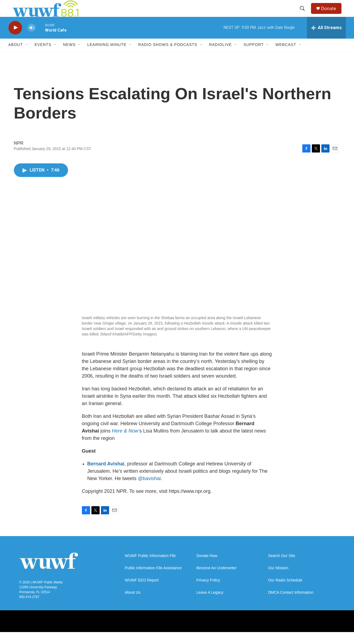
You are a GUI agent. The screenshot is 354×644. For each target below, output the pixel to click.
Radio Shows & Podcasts (168, 57)
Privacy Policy (208, 592)
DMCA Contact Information (291, 604)
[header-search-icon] (305, 14)
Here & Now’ (126, 443)
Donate (332, 14)
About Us (133, 604)
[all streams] (326, 39)
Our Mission (278, 580)
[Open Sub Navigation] (27, 57)
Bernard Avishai (106, 476)
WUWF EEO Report (142, 592)
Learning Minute (107, 57)
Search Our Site (282, 568)
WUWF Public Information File (150, 568)
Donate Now (207, 568)
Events (43, 57)
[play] (15, 40)
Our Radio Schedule (285, 592)
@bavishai (149, 490)
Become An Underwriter (217, 580)
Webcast (286, 57)
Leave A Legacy (210, 604)
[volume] (32, 40)
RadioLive (220, 57)
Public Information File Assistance (153, 580)
